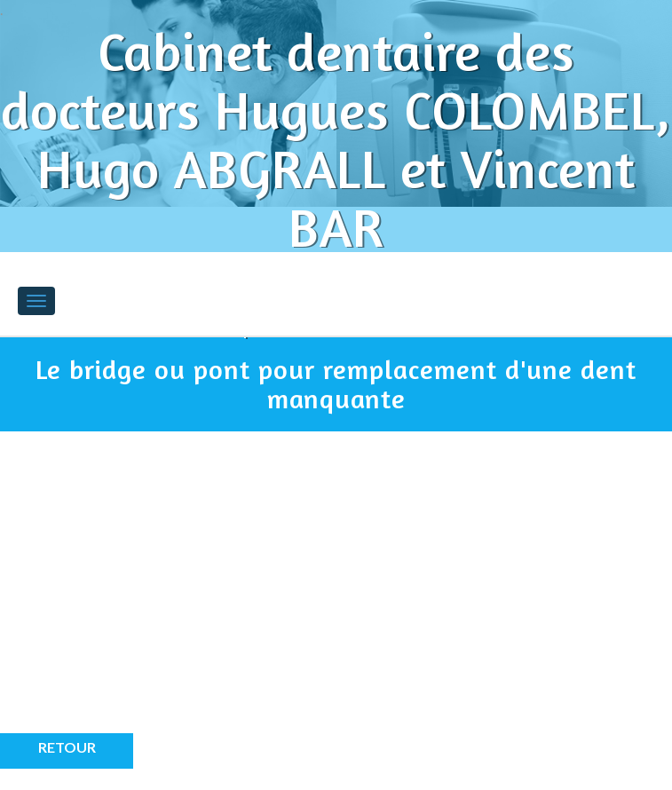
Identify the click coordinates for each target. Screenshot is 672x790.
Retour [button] (67, 747)
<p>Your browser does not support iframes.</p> (160, 596)
